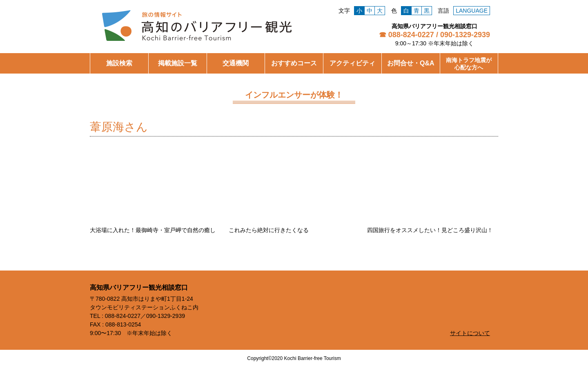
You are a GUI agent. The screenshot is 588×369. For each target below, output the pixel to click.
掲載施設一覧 (178, 63)
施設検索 (119, 63)
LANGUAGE (472, 11)
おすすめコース (294, 63)
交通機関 (236, 63)
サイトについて (470, 333)
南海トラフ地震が (469, 64)
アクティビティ (352, 63)
